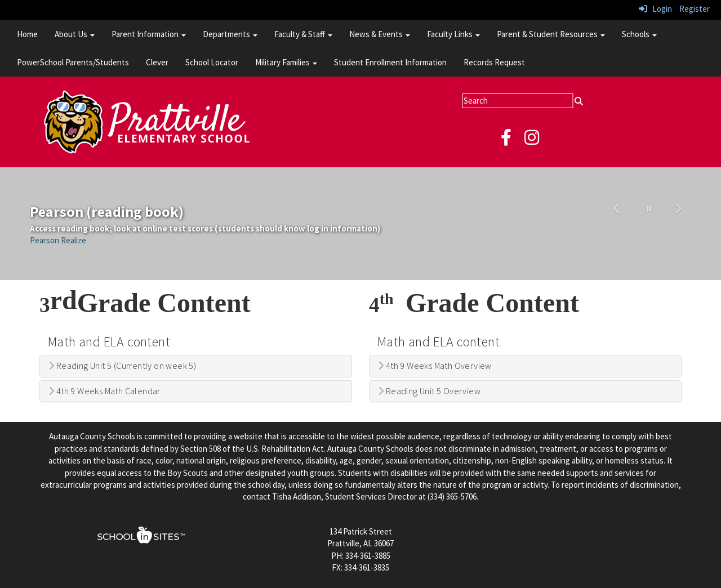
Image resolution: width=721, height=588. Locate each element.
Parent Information (149, 34)
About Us (75, 34)
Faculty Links (453, 34)
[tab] (196, 366)
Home (27, 34)
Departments (230, 34)
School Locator (212, 62)
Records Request (494, 62)
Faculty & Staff (303, 34)
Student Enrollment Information (390, 62)
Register (695, 9)
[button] (618, 224)
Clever (157, 62)
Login (655, 9)
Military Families (286, 62)
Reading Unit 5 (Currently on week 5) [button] (122, 366)
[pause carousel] (649, 209)
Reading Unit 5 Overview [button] (429, 391)
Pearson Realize (58, 240)
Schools (639, 34)
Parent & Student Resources (551, 34)
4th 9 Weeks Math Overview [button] (435, 366)
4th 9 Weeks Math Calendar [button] (104, 391)
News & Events (380, 34)
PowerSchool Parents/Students (73, 62)
